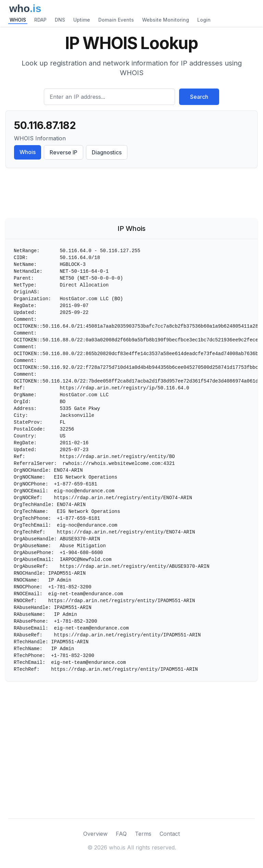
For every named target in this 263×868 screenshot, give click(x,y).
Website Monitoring (166, 20)
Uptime (82, 20)
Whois (28, 152)
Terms (143, 834)
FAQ (121, 834)
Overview (95, 834)
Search (199, 97)
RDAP (40, 20)
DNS (60, 20)
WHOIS (18, 20)
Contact (170, 834)
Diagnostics (107, 152)
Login (204, 20)
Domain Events (116, 20)
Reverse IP (64, 152)
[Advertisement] (131, 195)
